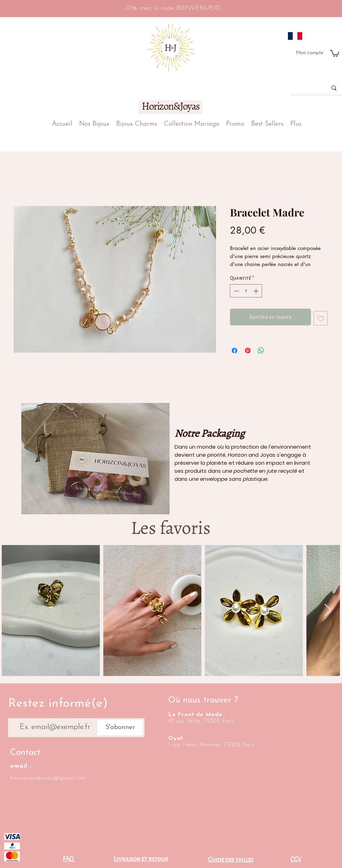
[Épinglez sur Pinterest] (248, 351)
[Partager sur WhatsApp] (261, 351)
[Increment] (257, 291)
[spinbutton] (246, 291)
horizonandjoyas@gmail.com (48, 778)
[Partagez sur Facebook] (235, 351)
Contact (25, 753)
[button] (335, 53)
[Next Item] (328, 610)
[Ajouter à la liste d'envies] (321, 318)
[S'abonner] (120, 728)
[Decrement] (236, 291)
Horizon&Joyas (171, 106)
